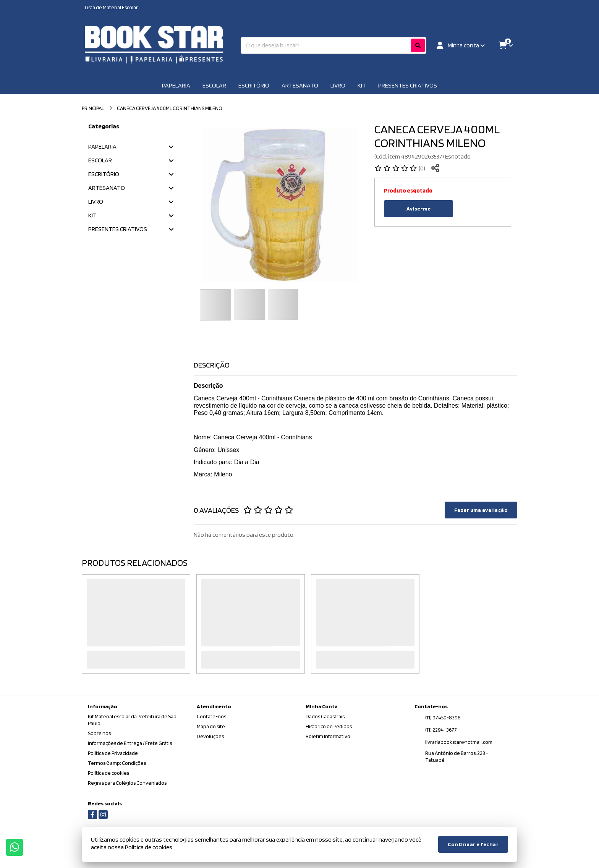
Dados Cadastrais (325, 716)
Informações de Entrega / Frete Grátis (130, 743)
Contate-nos (211, 716)
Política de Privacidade (113, 753)
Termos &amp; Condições (117, 763)
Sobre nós (99, 733)
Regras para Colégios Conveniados (127, 783)
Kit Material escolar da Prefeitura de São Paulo (132, 720)
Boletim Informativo (328, 736)
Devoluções (210, 736)
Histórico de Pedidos (329, 726)
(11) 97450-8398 (443, 717)
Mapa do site (211, 726)
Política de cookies (108, 773)
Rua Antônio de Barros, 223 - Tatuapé (457, 756)
